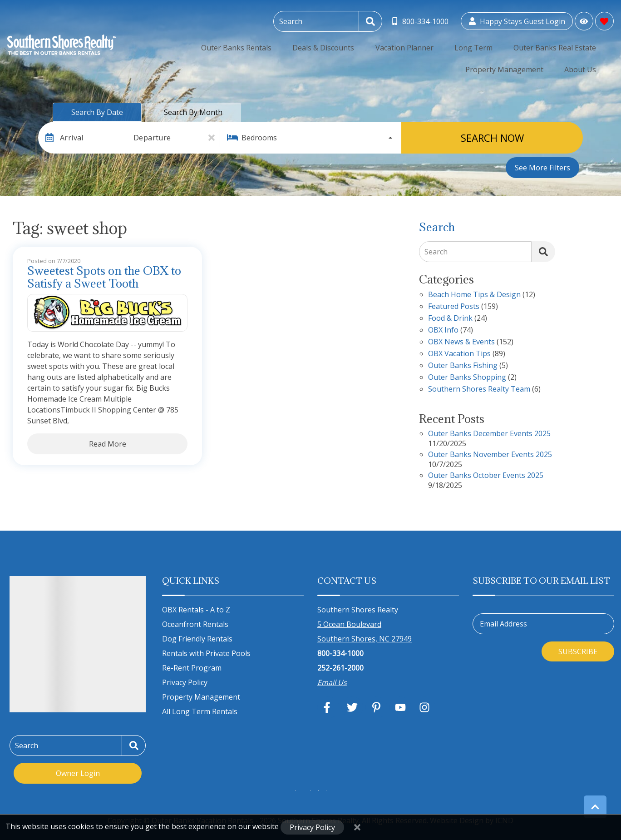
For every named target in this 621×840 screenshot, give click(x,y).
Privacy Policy (185, 682)
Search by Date (97, 112)
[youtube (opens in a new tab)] (400, 707)
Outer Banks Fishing (463, 366)
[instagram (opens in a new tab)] (424, 707)
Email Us (332, 682)
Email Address (503, 624)
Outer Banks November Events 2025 (490, 455)
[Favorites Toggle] (604, 19)
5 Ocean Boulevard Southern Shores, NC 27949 (365, 631)
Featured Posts (454, 307)
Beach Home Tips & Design (474, 295)
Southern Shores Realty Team (479, 390)
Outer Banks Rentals (174, 43)
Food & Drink (450, 319)
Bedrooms (259, 138)
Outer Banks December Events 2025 (489, 434)
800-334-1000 (340, 653)
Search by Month (193, 112)
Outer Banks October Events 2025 (486, 476)
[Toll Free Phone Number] (421, 20)
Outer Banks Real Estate (437, 43)
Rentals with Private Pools (206, 653)
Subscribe (578, 651)
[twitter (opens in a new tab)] (352, 707)
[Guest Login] (517, 20)
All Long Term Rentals (200, 711)
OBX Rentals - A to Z (196, 610)
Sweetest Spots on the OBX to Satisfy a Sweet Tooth (104, 278)
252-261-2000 (340, 668)
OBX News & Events (461, 342)
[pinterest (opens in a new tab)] (376, 707)
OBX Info (443, 331)
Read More (108, 444)
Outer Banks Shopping (467, 378)
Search (436, 252)
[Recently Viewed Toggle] (584, 19)
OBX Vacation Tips (459, 354)
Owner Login (78, 773)
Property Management (525, 43)
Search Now (492, 138)
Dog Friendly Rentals (197, 639)
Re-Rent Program (192, 668)
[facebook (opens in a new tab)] (328, 707)
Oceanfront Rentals (195, 624)
